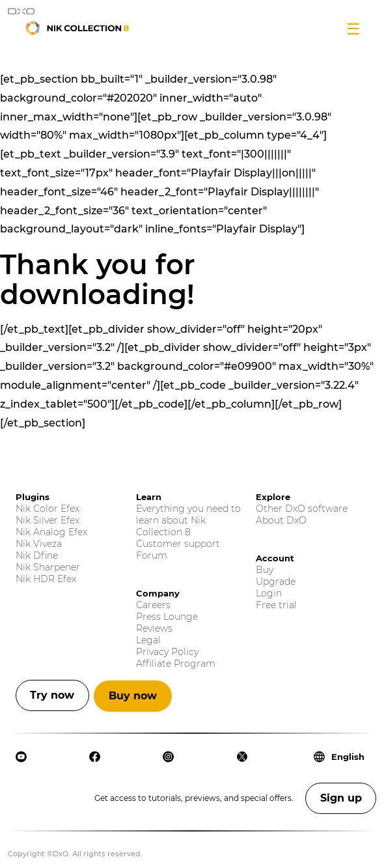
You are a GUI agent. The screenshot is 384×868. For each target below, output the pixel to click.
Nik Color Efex (48, 509)
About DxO (281, 520)
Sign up (341, 798)
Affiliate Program (176, 664)
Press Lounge (167, 617)
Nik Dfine (37, 555)
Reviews (154, 628)
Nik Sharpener (48, 567)
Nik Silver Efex (48, 520)
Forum (152, 555)
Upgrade (276, 581)
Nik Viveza (39, 544)
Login (269, 593)
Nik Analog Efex (51, 532)
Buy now (133, 696)
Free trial (276, 605)
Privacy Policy (167, 652)
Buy (265, 570)
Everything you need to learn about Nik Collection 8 (188, 520)
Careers (153, 605)
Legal (148, 640)
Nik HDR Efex (46, 579)
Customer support (178, 544)
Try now (52, 695)
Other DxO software (302, 509)
